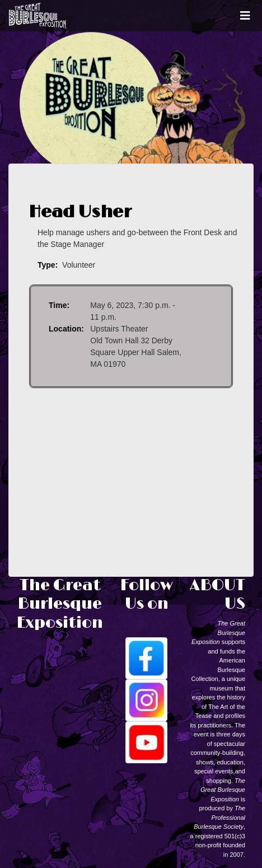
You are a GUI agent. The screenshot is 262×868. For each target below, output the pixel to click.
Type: (48, 265)
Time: (59, 305)
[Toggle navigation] (245, 16)
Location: (66, 329)
